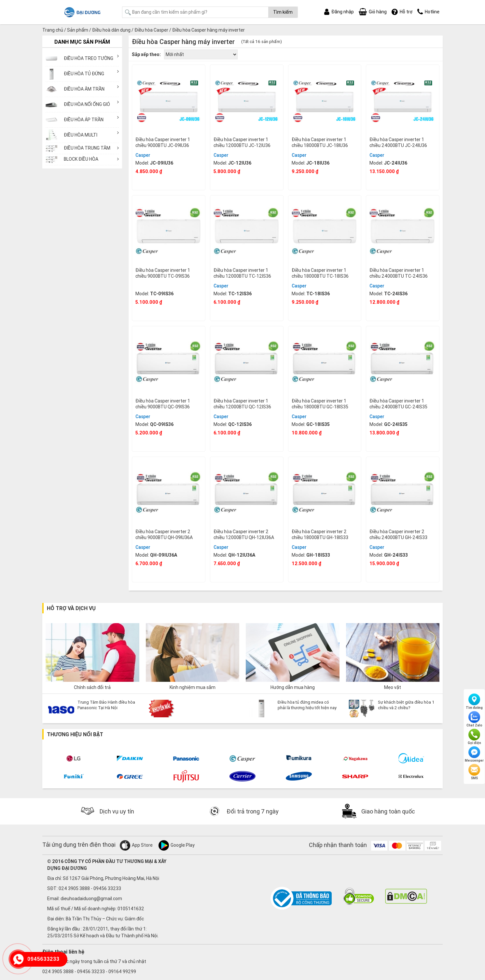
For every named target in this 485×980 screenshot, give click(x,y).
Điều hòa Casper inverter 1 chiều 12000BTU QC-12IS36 (242, 404)
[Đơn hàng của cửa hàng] (201, 54)
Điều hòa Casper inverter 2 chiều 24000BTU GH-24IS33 (398, 534)
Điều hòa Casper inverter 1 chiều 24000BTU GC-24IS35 (398, 404)
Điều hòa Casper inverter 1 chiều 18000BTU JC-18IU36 (320, 142)
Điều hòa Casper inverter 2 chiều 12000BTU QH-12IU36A (244, 534)
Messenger (474, 754)
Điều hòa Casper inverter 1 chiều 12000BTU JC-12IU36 (242, 142)
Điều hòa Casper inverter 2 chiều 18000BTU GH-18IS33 (320, 534)
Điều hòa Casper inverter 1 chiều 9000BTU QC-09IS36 (163, 404)
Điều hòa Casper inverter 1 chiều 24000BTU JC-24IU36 (398, 142)
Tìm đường (474, 702)
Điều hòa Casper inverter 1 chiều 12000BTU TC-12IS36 (242, 273)
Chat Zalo (474, 719)
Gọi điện (474, 737)
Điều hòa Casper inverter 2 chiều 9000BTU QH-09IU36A (164, 534)
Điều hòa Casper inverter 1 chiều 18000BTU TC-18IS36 (320, 273)
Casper (143, 155)
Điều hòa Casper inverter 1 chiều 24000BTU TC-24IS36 (399, 273)
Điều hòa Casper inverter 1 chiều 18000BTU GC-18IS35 (320, 404)
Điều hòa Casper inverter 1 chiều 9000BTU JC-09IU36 (163, 142)
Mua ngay (169, 182)
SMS (474, 772)
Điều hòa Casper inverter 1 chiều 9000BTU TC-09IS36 (163, 273)
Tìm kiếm (283, 12)
